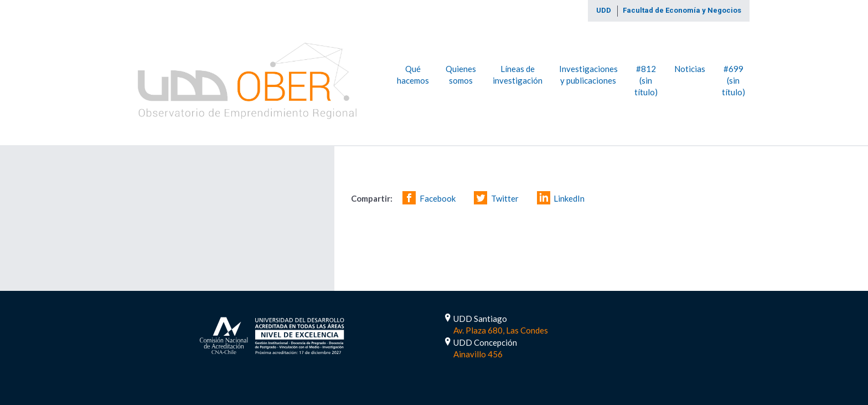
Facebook (438, 198)
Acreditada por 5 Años (272, 334)
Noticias (690, 68)
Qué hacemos (413, 74)
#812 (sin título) (646, 80)
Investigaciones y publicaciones (588, 74)
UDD (604, 10)
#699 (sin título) (733, 80)
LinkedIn (569, 198)
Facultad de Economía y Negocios (682, 10)
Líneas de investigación (518, 74)
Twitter (505, 198)
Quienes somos (461, 74)
